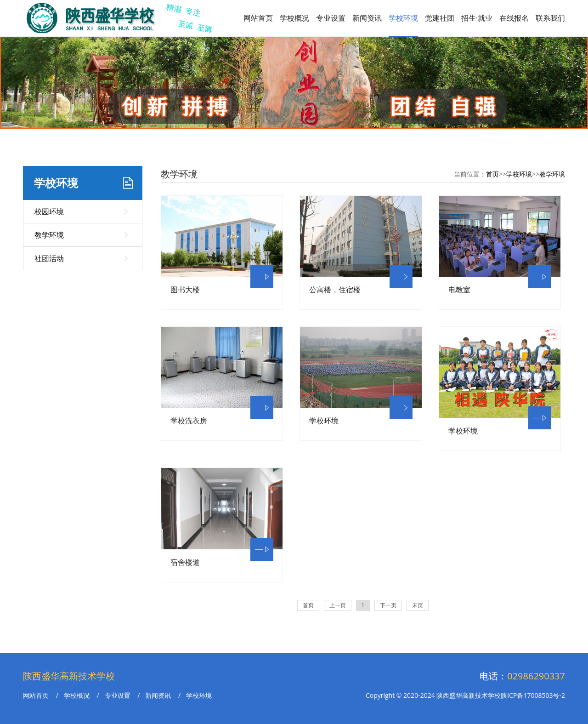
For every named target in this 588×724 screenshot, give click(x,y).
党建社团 (440, 18)
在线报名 (514, 18)
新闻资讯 (367, 18)
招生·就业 (477, 18)
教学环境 (49, 235)
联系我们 (550, 18)
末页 (418, 605)
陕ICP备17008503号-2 (533, 695)
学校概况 (294, 18)
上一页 (338, 605)
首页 (492, 174)
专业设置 (331, 18)
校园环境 (49, 211)
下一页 (388, 605)
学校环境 (403, 18)
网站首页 (258, 18)
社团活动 (49, 258)
